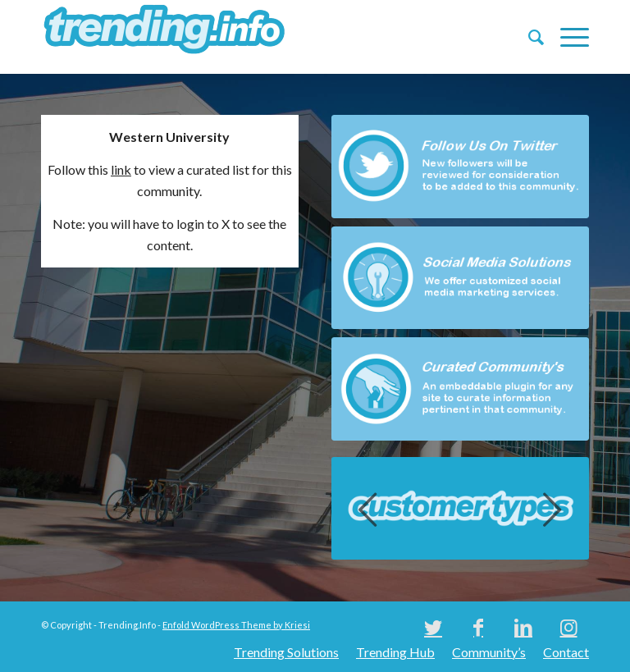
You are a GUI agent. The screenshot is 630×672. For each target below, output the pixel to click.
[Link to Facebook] (478, 627)
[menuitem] (528, 37)
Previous (368, 509)
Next (552, 509)
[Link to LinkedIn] (523, 627)
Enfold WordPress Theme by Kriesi (236, 625)
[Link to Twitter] (433, 627)
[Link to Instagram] (568, 627)
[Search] (528, 37)
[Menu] (566, 37)
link (121, 169)
